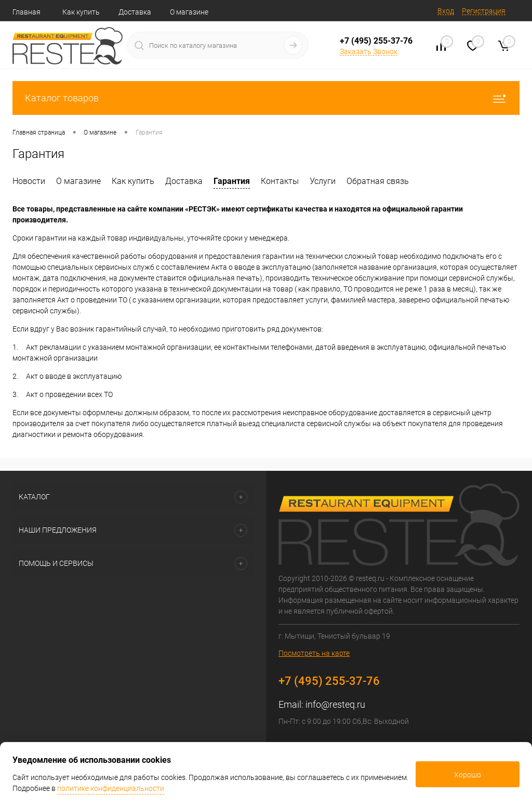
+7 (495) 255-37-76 (376, 41)
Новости (29, 181)
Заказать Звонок (369, 51)
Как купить (81, 12)
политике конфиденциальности (111, 788)
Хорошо (468, 775)
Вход (446, 11)
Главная (26, 12)
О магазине (189, 12)
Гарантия (232, 181)
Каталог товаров (266, 98)
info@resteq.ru (335, 704)
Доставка (135, 12)
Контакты (280, 181)
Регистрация (484, 11)
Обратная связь (378, 181)
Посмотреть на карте (314, 653)
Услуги (323, 181)
